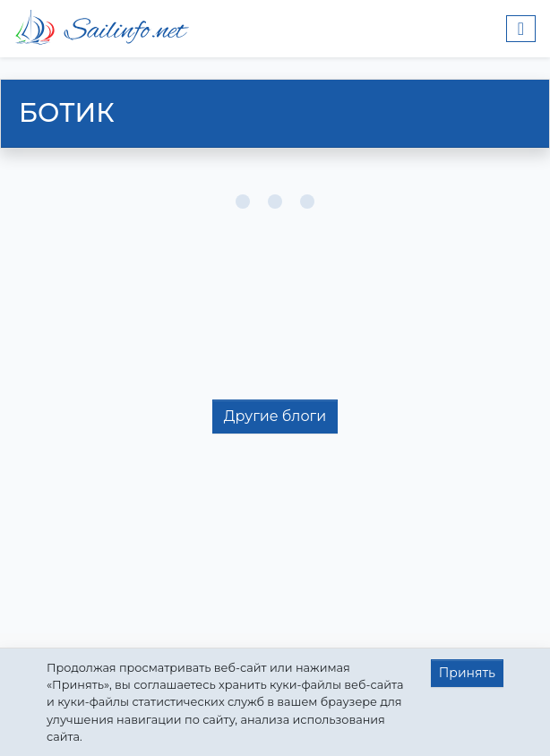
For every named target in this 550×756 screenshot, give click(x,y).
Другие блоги (275, 416)
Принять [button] (467, 673)
